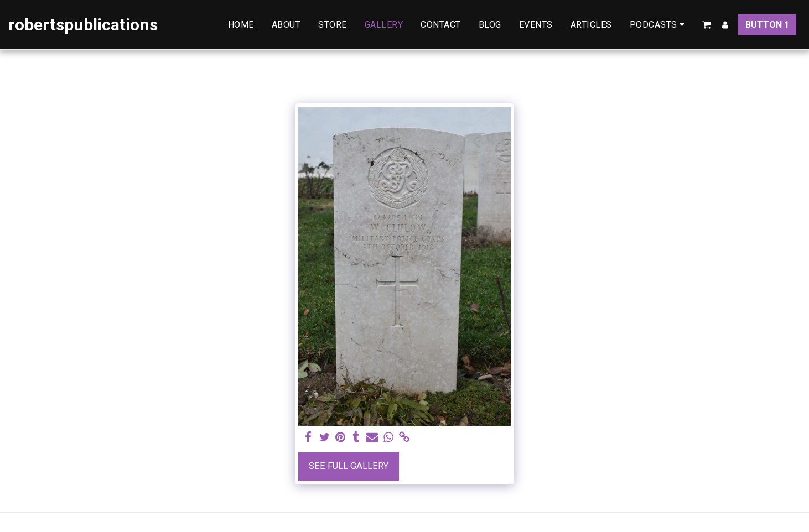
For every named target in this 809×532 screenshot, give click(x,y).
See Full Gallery (349, 466)
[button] (659, 25)
